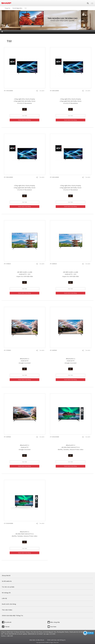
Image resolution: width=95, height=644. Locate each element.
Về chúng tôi (6, 593)
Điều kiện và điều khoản (37, 640)
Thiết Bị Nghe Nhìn (17, 8)
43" (70, 196)
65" (70, 109)
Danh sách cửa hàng (9, 604)
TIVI (9, 41)
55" (25, 196)
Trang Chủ (8, 8)
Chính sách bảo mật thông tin (56, 640)
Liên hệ (4, 598)
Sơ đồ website (7, 581)
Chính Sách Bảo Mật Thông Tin (12, 616)
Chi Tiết (25, 116)
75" (25, 109)
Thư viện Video (7, 610)
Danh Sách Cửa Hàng (25, 120)
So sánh (42, 91)
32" (25, 542)
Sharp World (6, 575)
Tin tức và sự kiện (8, 587)
